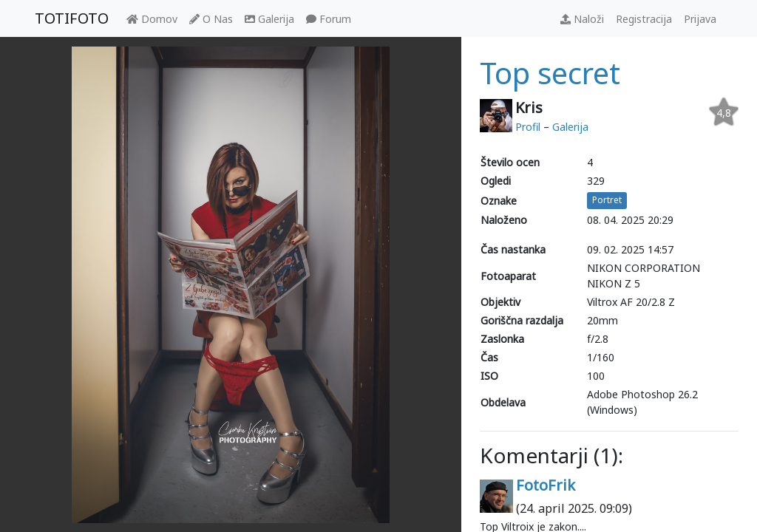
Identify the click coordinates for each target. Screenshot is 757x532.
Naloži (582, 19)
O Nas (211, 19)
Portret (607, 200)
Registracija (644, 19)
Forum (329, 19)
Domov (152, 19)
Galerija (269, 19)
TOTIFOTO (72, 18)
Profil (528, 127)
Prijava (700, 19)
